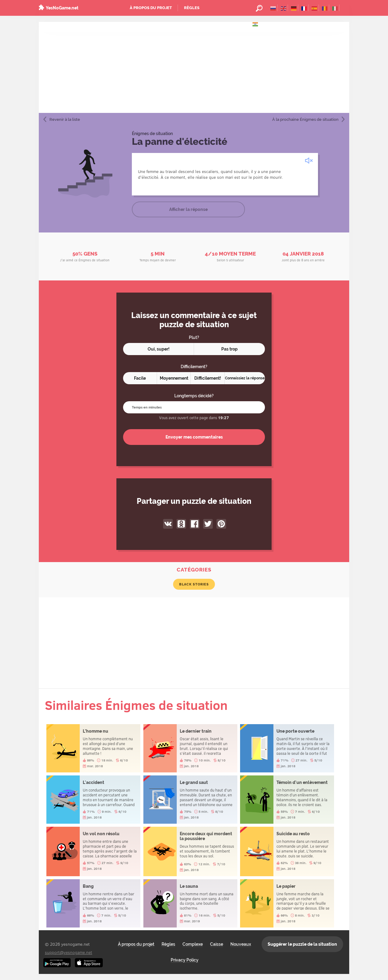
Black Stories (194, 584)
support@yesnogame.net (69, 952)
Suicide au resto (287, 851)
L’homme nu (93, 748)
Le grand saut (190, 800)
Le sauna (190, 903)
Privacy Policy (185, 960)
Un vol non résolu (93, 851)
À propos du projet (151, 8)
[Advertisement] (194, 67)
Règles (192, 8)
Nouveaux (241, 944)
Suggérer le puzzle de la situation (302, 944)
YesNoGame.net (62, 8)
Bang (93, 903)
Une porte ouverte (287, 748)
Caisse (217, 944)
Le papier (287, 903)
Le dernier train (190, 748)
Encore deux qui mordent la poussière (190, 851)
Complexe (193, 944)
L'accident (93, 800)
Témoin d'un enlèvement (287, 800)
